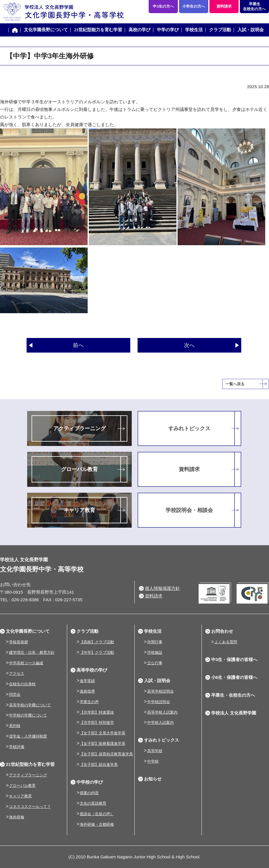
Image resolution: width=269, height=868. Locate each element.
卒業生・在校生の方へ (233, 695)
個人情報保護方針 (162, 588)
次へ (189, 345)
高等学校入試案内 (162, 712)
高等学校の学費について (30, 705)
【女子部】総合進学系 (99, 765)
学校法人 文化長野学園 (234, 713)
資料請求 (224, 6)
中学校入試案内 (160, 723)
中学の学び (168, 30)
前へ (78, 345)
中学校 (153, 761)
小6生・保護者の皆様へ (234, 677)
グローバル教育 (79, 469)
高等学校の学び (92, 670)
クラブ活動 (220, 30)
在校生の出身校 (22, 684)
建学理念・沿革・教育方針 (32, 652)
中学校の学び (90, 782)
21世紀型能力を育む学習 (98, 30)
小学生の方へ (194, 6)
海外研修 (17, 817)
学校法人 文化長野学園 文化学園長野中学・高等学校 (62, 12)
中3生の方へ (163, 6)
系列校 (15, 726)
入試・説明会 (251, 30)
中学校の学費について (28, 715)
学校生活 (194, 30)
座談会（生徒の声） (97, 814)
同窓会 (15, 694)
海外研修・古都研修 (97, 824)
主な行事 (155, 663)
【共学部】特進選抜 (97, 712)
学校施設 (155, 652)
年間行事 (155, 642)
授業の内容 (89, 793)
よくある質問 (226, 642)
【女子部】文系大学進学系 (103, 733)
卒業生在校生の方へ (254, 6)
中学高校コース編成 (26, 663)
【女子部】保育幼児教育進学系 (106, 754)
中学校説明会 (159, 702)
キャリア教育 (79, 510)
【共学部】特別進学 (97, 723)
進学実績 (87, 681)
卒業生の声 (89, 702)
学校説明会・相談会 (189, 510)
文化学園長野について (46, 30)
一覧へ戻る (235, 384)
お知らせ (153, 779)
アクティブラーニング (79, 428)
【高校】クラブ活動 (97, 642)
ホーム (15, 30)
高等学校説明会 (160, 691)
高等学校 (155, 751)
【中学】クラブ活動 (97, 652)
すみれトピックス (189, 428)
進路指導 (87, 691)
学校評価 (17, 747)
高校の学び (139, 30)
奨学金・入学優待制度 (28, 736)
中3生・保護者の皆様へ (234, 659)
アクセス (17, 673)
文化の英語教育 (93, 803)
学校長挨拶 (19, 642)
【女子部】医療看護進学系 (103, 744)
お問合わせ (222, 631)
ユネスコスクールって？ (30, 807)
